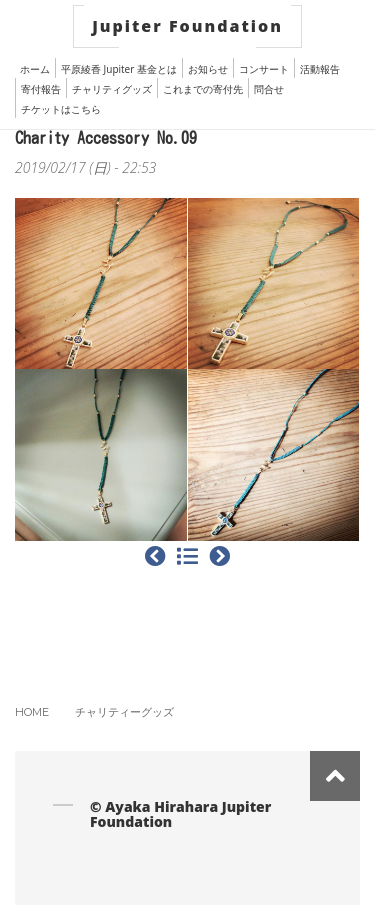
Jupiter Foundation (187, 26)
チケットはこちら (61, 109)
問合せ (269, 89)
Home (32, 712)
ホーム (35, 69)
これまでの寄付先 (203, 89)
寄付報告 (41, 89)
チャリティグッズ (112, 89)
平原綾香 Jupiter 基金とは (119, 69)
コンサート (264, 69)
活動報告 (320, 69)
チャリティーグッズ (124, 712)
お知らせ (208, 69)
